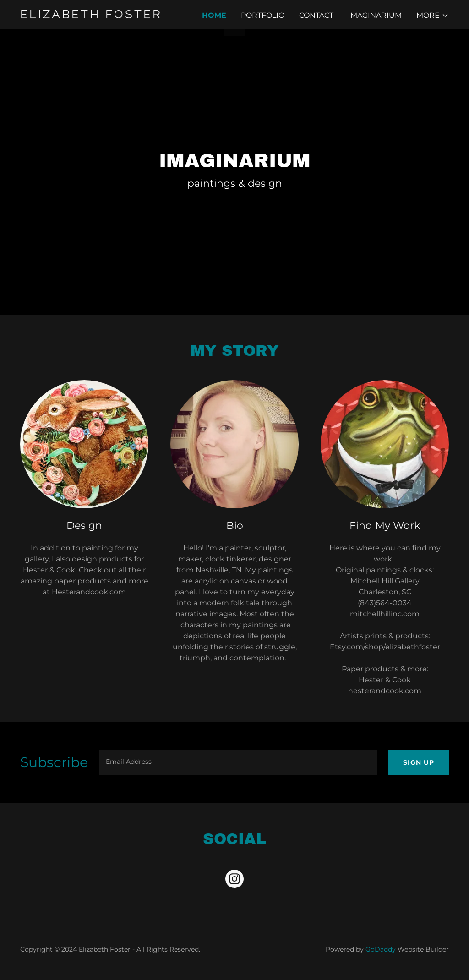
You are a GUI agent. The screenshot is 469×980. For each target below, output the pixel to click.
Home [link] (214, 15)
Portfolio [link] (263, 15)
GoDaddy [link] (381, 949)
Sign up (419, 762)
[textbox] (238, 762)
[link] (95, 16)
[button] (433, 16)
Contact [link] (316, 15)
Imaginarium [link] (375, 15)
